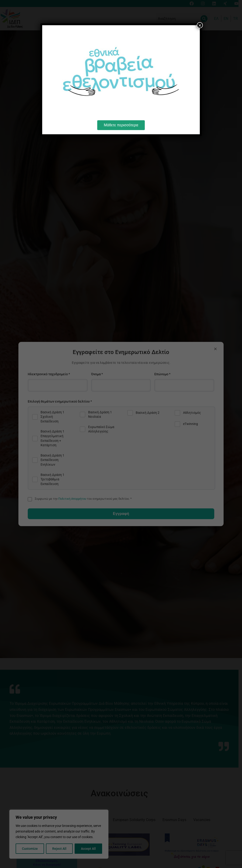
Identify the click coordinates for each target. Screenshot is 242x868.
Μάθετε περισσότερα (121, 125)
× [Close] (200, 25)
